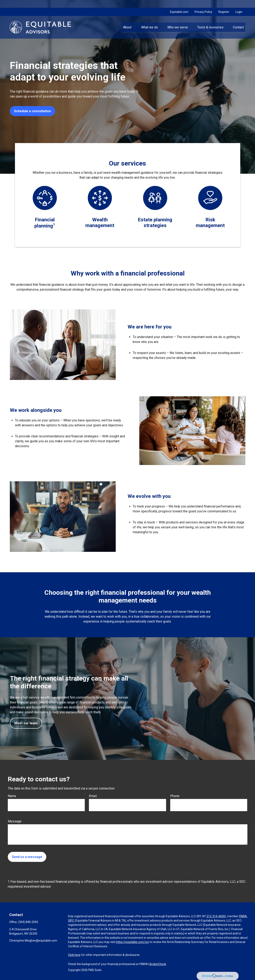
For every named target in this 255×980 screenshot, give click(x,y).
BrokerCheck (158, 964)
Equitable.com (179, 4)
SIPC (71, 921)
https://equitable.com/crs (132, 942)
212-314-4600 (216, 916)
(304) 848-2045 (28, 922)
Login (239, 4)
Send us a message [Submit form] (27, 857)
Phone (175, 796)
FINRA (243, 916)
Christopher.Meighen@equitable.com (33, 941)
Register (224, 4)
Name (12, 796)
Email (93, 796)
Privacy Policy (203, 4)
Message (15, 821)
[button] (127, 19)
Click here (74, 955)
